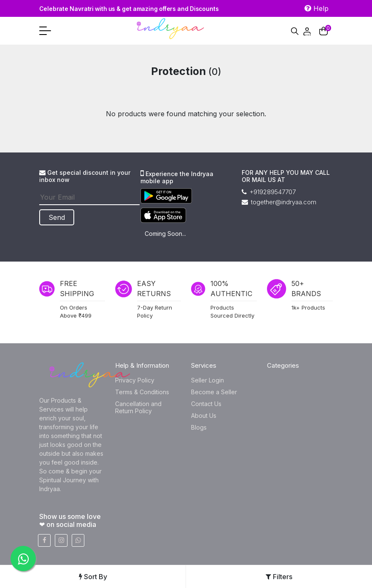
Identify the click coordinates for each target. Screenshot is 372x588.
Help (317, 8)
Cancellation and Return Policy (138, 407)
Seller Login (208, 380)
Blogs (199, 427)
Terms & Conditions (142, 392)
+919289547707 (269, 192)
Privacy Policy (135, 380)
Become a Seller (214, 392)
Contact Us (206, 404)
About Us (204, 416)
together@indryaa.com (279, 202)
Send (61, 217)
